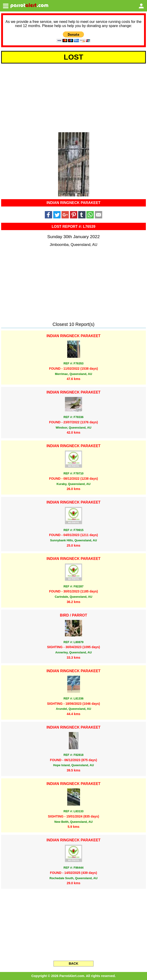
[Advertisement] (73, 97)
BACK (74, 963)
